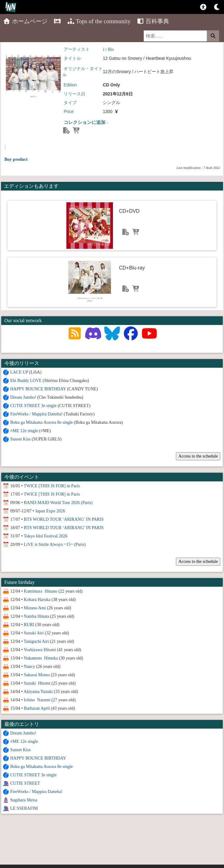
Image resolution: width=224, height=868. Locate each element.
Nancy (30, 666)
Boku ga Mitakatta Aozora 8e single (42, 422)
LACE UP (19, 372)
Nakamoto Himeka (41, 658)
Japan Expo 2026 (50, 511)
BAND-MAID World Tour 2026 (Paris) (58, 503)
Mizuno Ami (35, 608)
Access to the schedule (198, 456)
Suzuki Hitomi (37, 683)
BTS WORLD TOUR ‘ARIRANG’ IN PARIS (64, 519)
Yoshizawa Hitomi (40, 650)
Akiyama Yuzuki (38, 692)
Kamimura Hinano (41, 591)
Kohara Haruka (37, 600)
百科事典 (153, 21)
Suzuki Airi (34, 633)
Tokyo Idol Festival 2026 (46, 536)
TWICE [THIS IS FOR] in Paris (52, 486)
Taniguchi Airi (36, 641)
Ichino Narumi (37, 700)
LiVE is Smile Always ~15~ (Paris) (55, 544)
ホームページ (25, 21)
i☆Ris (108, 49)
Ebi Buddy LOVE (26, 381)
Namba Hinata (36, 616)
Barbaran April (37, 708)
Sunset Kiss (20, 439)
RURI (29, 625)
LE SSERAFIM (24, 808)
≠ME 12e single (24, 431)
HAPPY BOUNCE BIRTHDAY (38, 389)
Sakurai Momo (37, 675)
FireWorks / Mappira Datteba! (36, 414)
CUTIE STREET (25, 783)
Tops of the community (99, 21)
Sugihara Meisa (24, 800)
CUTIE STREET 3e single (33, 406)
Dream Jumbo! (23, 397)
